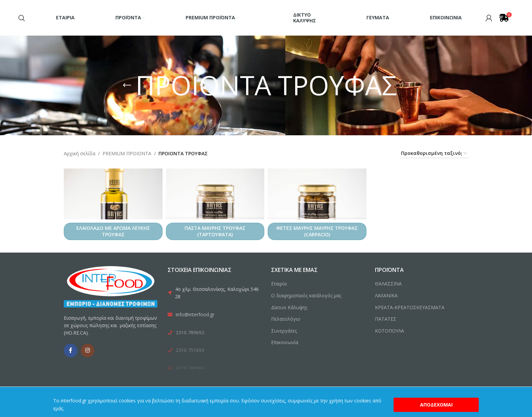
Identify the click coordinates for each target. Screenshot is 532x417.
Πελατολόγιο (286, 319)
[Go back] (127, 85)
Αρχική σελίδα (80, 153)
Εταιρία (279, 284)
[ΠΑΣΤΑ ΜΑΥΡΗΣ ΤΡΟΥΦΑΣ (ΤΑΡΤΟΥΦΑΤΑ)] (215, 194)
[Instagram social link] (88, 351)
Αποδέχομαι (436, 405)
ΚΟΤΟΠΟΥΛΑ (389, 331)
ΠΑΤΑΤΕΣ (386, 319)
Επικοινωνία (285, 342)
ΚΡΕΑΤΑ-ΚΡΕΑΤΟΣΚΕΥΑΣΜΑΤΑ (410, 307)
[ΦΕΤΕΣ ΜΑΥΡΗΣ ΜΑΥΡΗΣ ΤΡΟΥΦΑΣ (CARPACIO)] (317, 194)
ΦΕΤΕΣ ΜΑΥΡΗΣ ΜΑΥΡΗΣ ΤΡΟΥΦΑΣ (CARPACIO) (317, 231)
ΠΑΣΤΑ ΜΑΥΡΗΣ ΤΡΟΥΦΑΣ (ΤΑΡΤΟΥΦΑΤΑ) (215, 231)
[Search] (22, 18)
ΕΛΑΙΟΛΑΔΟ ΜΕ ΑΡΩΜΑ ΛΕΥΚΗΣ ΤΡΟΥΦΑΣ (113, 231)
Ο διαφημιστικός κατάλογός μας (306, 295)
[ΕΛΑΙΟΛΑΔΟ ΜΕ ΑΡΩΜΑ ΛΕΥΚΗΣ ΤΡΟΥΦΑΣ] (113, 194)
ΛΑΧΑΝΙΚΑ (386, 295)
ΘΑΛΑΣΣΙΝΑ (388, 284)
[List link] (214, 293)
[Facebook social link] (71, 351)
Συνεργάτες (284, 331)
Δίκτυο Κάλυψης (289, 307)
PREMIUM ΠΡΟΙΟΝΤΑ (127, 153)
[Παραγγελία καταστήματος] (434, 154)
